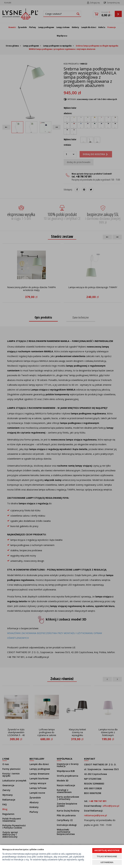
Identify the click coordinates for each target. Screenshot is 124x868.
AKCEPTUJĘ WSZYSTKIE (107, 850)
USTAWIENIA (107, 862)
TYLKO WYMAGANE (107, 856)
